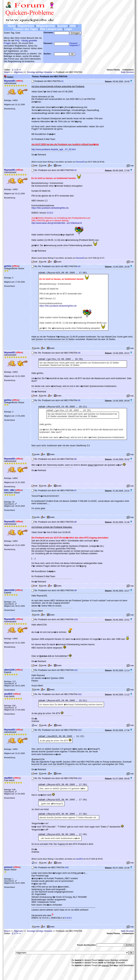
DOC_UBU (9, 490)
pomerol (8, 867)
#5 (79, 400)
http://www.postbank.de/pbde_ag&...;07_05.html (54, 149)
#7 (75, 491)
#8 (75, 522)
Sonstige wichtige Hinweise (40, 72)
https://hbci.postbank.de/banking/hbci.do (50, 208)
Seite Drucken (127, 72)
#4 (79, 353)
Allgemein (18, 72)
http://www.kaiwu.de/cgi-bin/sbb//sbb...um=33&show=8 (57, 223)
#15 (67, 868)
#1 (62, 81)
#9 (75, 590)
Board (7, 72)
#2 (75, 170)
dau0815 (8, 694)
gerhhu (8, 266)
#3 (79, 266)
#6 (75, 459)
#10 (76, 619)
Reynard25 (9, 81)
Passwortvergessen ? (75, 44)
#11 (76, 670)
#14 (80, 778)
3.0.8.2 (50, 213)
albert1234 (9, 590)
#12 (80, 694)
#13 (80, 730)
